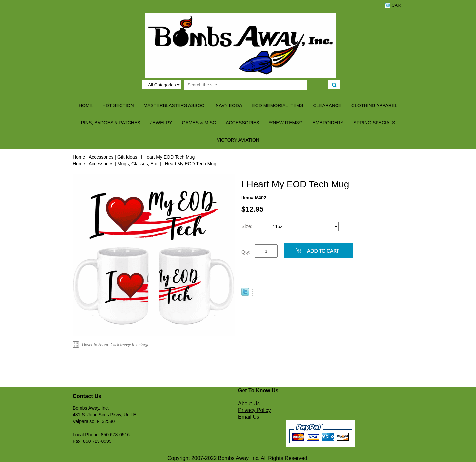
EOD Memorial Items (278, 105)
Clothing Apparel (374, 105)
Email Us (249, 417)
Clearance (328, 105)
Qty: (246, 252)
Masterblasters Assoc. (175, 105)
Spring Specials (374, 123)
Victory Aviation (238, 140)
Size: (248, 226)
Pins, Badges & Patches (111, 123)
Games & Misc (199, 123)
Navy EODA (229, 105)
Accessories (242, 123)
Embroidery (328, 123)
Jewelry (161, 123)
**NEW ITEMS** (286, 123)
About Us (249, 404)
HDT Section (118, 105)
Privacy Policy (255, 410)
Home (86, 105)
